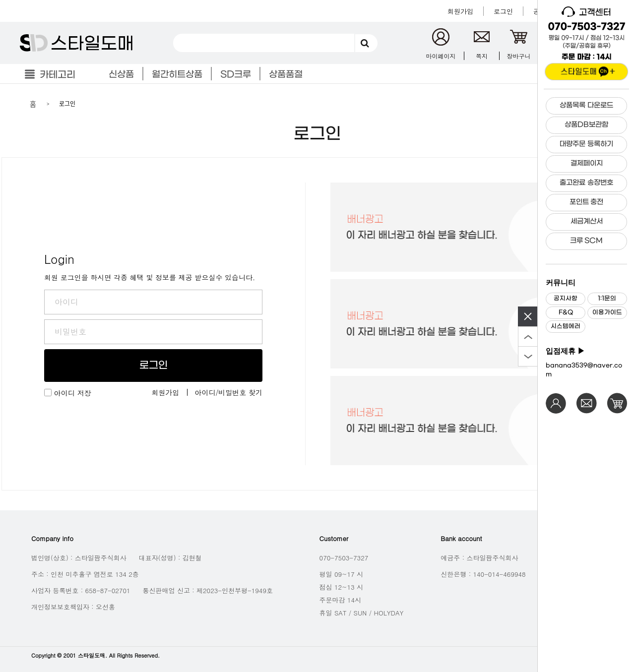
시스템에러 (566, 326)
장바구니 (519, 56)
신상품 (121, 75)
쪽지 (482, 56)
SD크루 (236, 75)
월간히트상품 (177, 75)
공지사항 (566, 299)
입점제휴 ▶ (565, 351)
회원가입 (166, 392)
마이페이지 (441, 56)
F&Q (566, 312)
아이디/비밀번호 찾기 (229, 392)
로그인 (154, 366)
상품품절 (286, 75)
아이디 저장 (73, 393)
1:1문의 (607, 299)
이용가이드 (607, 312)
